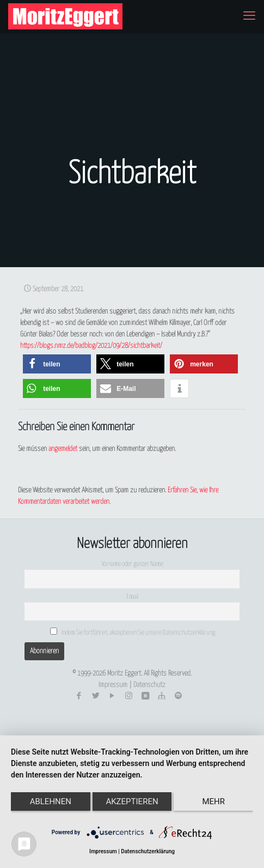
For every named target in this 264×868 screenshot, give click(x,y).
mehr (213, 801)
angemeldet (63, 449)
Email (132, 597)
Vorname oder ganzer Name (132, 564)
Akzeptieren (132, 801)
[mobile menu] (249, 16)
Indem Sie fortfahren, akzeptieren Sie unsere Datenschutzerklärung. (133, 632)
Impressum (113, 685)
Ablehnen (51, 801)
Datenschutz (149, 685)
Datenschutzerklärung (148, 851)
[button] (57, 364)
